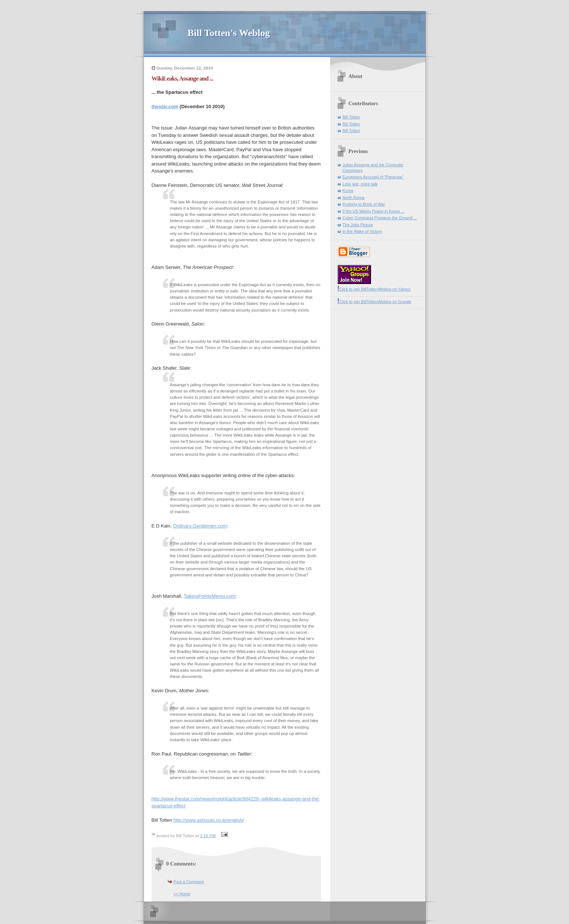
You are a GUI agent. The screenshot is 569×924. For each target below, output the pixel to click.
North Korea (354, 198)
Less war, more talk (360, 184)
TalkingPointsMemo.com (210, 596)
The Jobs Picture (358, 225)
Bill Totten (351, 117)
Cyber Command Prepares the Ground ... (380, 218)
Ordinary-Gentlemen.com (200, 526)
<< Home (182, 894)
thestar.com (165, 106)
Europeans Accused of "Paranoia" (373, 177)
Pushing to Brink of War (364, 204)
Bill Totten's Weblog (229, 33)
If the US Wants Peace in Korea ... (374, 211)
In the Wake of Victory (362, 231)
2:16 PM (208, 836)
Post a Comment (189, 882)
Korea (348, 191)
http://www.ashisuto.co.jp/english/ (209, 820)
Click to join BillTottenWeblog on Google (374, 302)
